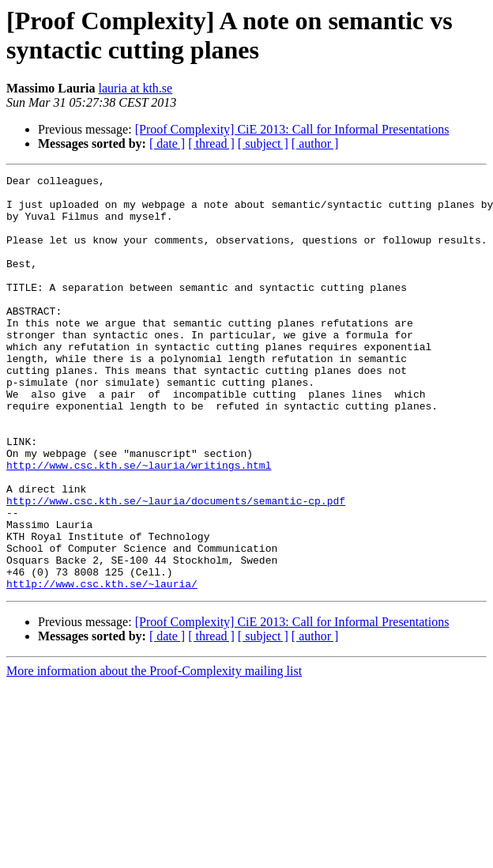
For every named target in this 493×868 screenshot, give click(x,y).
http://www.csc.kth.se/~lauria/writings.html (139, 524)
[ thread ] (211, 143)
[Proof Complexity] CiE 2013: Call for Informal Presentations (292, 129)
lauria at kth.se (135, 88)
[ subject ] (263, 143)
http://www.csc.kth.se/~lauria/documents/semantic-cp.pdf (176, 567)
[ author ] (315, 143)
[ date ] (167, 143)
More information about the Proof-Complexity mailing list (154, 754)
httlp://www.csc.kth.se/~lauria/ (102, 666)
